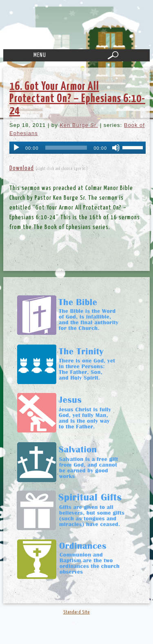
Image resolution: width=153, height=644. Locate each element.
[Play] (16, 148)
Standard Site (76, 612)
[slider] (66, 148)
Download (22, 168)
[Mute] (116, 148)
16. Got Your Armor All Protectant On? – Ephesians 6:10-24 (77, 99)
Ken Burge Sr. (79, 125)
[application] (78, 148)
